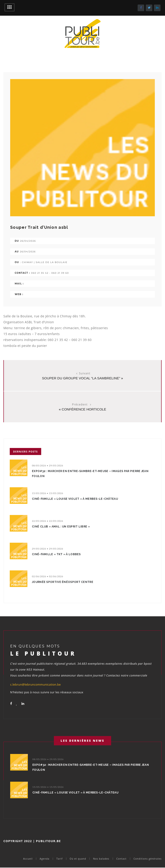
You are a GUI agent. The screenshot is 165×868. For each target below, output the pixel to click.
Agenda (44, 859)
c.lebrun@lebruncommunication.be (35, 684)
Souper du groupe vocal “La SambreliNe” (81, 378)
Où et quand (78, 859)
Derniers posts (25, 451)
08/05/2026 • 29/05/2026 (48, 465)
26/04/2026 (28, 241)
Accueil (28, 859)
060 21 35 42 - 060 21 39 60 (50, 273)
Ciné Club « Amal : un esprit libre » (61, 527)
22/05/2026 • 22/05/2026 (48, 521)
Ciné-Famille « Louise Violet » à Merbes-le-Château (75, 499)
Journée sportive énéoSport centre (63, 582)
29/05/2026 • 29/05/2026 (48, 549)
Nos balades (101, 859)
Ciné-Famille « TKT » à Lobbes (56, 554)
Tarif (60, 859)
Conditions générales (148, 859)
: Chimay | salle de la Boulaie (44, 262)
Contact (121, 859)
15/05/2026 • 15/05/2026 (48, 493)
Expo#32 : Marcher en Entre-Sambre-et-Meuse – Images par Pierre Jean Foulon (90, 474)
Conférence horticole (84, 409)
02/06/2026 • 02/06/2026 (48, 576)
